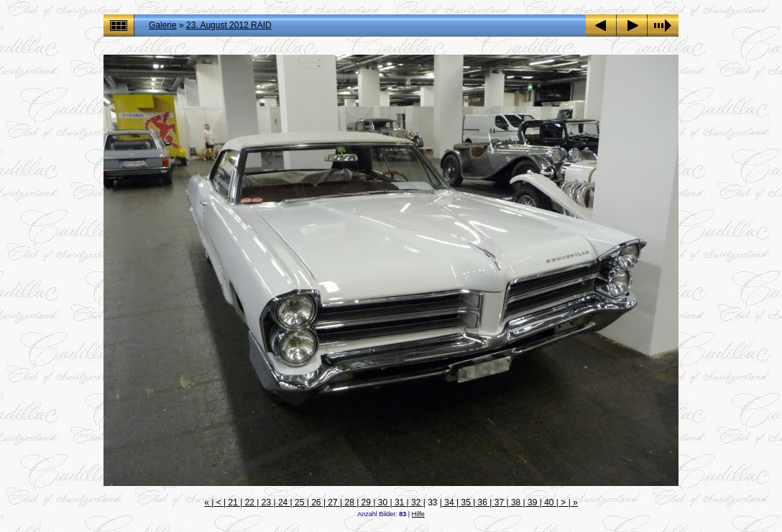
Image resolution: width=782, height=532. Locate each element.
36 (482, 503)
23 (266, 503)
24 (283, 503)
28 (349, 503)
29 (366, 503)
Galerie (163, 25)
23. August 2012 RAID (229, 25)
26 (316, 503)
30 (382, 503)
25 (300, 503)
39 (533, 503)
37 (499, 503)
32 (416, 503)
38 (516, 503)
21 (233, 503)
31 (400, 503)
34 (449, 503)
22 (249, 503)
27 (333, 503)
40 (549, 503)
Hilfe (418, 514)
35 (466, 503)
